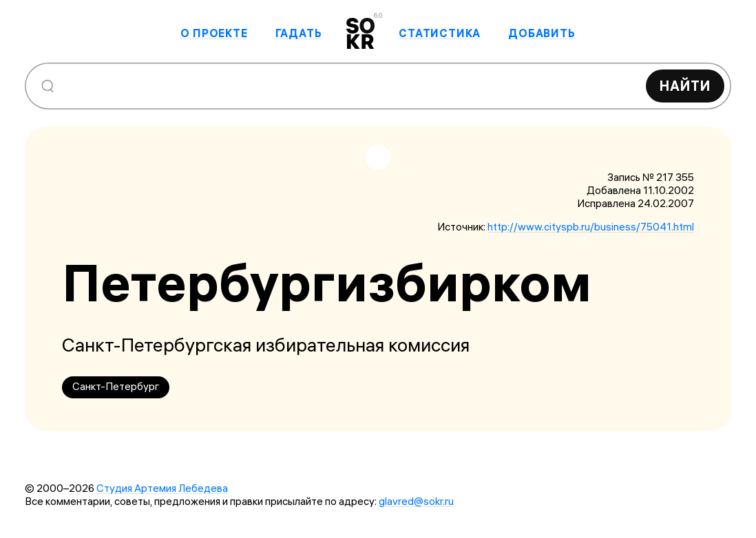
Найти (685, 86)
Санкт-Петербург (116, 386)
